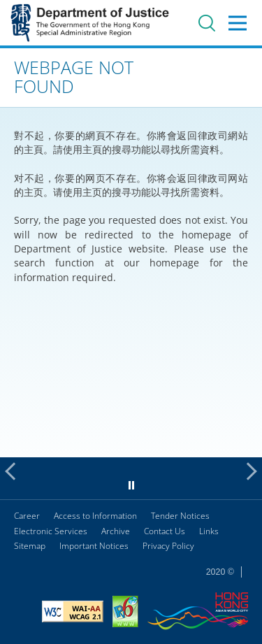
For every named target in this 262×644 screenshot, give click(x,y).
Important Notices (94, 546)
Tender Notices (180, 516)
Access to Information (95, 516)
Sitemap (30, 546)
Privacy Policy (168, 546)
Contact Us (165, 531)
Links (209, 531)
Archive (116, 531)
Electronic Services (51, 531)
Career (27, 516)
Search (207, 23)
